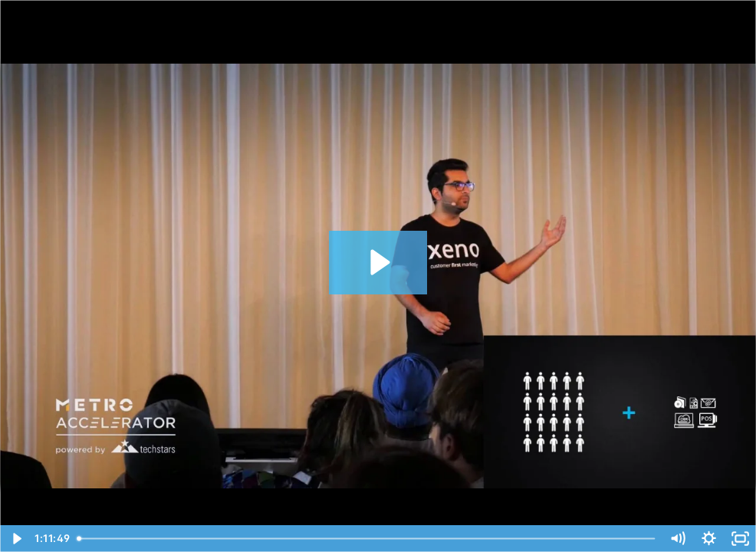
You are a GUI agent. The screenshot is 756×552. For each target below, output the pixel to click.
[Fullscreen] (740, 539)
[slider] (368, 539)
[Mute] (677, 539)
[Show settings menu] (709, 539)
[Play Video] (16, 539)
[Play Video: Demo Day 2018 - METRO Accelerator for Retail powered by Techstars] (378, 262)
